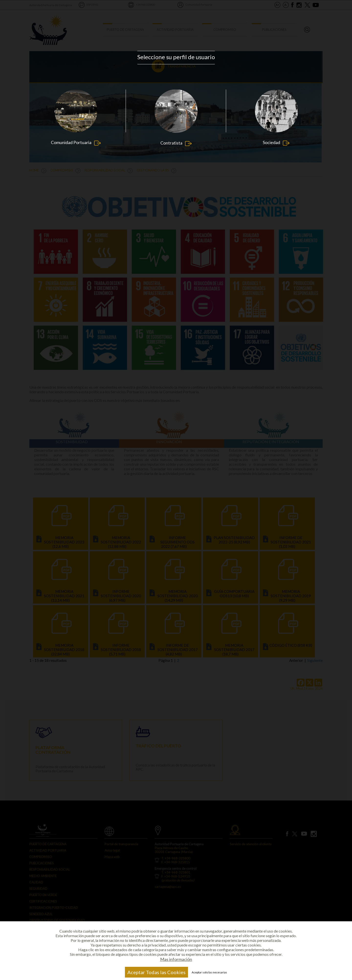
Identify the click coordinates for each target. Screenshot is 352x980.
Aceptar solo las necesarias (209, 972)
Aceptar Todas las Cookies (156, 972)
